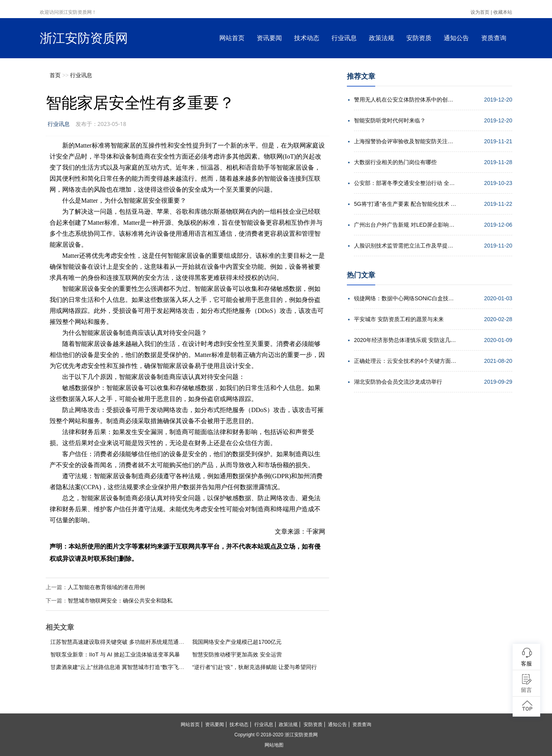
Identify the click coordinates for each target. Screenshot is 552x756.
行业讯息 (344, 38)
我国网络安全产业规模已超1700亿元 (237, 642)
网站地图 (274, 745)
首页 (55, 75)
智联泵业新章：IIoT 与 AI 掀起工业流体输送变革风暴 (115, 654)
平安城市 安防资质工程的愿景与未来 (399, 319)
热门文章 (361, 275)
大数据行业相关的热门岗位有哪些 (395, 162)
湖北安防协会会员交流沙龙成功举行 (398, 382)
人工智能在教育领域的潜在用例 (106, 587)
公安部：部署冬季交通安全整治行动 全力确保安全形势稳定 (405, 183)
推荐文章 (361, 76)
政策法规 (382, 38)
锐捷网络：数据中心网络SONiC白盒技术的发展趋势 (405, 298)
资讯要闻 (269, 38)
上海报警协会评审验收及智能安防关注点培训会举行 (405, 141)
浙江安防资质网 (84, 38)
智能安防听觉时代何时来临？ (390, 120)
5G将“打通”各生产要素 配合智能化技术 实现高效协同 (405, 204)
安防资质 (419, 38)
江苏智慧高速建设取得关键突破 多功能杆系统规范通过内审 (123, 642)
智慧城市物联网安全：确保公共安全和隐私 (120, 601)
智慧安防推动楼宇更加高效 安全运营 (237, 654)
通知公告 (456, 38)
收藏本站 (503, 12)
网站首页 (232, 38)
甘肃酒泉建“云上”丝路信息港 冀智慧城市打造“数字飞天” (118, 667)
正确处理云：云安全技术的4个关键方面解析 (405, 361)
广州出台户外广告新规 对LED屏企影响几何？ (405, 225)
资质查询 (494, 38)
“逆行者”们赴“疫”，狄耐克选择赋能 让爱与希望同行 (255, 667)
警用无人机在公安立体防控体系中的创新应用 (405, 100)
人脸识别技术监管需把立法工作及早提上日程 (405, 246)
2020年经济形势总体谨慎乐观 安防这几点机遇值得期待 (405, 340)
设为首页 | (481, 12)
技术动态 (307, 38)
